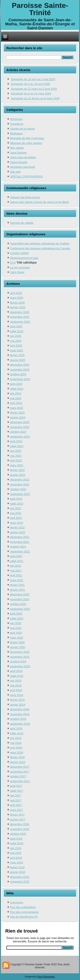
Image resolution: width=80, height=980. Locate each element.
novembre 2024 (20, 370)
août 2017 (16, 786)
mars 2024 (17, 408)
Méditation (16, 133)
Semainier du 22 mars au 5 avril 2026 (34, 89)
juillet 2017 (17, 791)
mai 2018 (16, 743)
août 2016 (16, 839)
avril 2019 (16, 690)
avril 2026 (16, 293)
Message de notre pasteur (26, 143)
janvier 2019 (18, 705)
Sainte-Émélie (19, 162)
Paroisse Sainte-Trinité (40, 9)
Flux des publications (23, 907)
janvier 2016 (18, 872)
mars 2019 (17, 695)
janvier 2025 (18, 360)
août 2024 (16, 384)
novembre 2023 (20, 427)
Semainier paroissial (23, 167)
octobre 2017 (18, 776)
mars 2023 (17, 465)
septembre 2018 (20, 724)
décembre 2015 (20, 877)
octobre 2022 (18, 489)
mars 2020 (17, 638)
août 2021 (16, 556)
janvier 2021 (18, 590)
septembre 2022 (20, 494)
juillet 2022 (17, 504)
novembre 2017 (20, 772)
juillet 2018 (17, 733)
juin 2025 (16, 336)
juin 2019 (16, 681)
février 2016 (17, 867)
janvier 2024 (18, 417)
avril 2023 (16, 460)
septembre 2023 (20, 437)
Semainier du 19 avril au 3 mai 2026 (33, 79)
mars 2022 (17, 523)
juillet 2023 (17, 446)
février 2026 (17, 303)
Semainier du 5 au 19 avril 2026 (31, 84)
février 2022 (17, 527)
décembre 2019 (20, 652)
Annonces (16, 119)
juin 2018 (16, 738)
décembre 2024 (20, 365)
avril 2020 (16, 633)
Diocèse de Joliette (22, 223)
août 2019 (16, 671)
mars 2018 (17, 752)
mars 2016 (17, 862)
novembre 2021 (20, 542)
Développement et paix (24, 258)
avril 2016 (16, 858)
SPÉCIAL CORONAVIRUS (26, 176)
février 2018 (17, 757)
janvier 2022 (18, 532)
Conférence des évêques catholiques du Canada (40, 248)
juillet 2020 (17, 618)
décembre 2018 (20, 709)
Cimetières (17, 124)
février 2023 (17, 470)
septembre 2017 (20, 781)
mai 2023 (16, 456)
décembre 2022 (20, 480)
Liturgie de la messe (22, 129)
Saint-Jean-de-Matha (23, 157)
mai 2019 (16, 685)
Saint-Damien (18, 153)
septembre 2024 (20, 379)
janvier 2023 (18, 475)
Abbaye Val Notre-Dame (25, 197)
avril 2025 (16, 346)
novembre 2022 (20, 484)
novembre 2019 (20, 657)
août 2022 (16, 499)
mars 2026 (17, 298)
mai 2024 (16, 398)
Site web (15, 172)
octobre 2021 (18, 547)
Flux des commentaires (24, 912)
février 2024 (17, 413)
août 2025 (16, 326)
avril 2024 (16, 403)
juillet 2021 (17, 561)
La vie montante (20, 267)
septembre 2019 (20, 666)
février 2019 (17, 700)
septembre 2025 (20, 322)
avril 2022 (16, 518)
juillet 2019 (17, 676)
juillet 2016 (17, 843)
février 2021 (17, 585)
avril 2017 (16, 805)
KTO (13, 263)
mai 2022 (16, 513)
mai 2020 (16, 628)
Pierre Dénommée (46, 977)
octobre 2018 (18, 719)
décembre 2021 (20, 537)
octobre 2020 (18, 604)
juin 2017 (16, 795)
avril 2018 (16, 748)
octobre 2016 (18, 834)
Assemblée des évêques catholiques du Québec (40, 243)
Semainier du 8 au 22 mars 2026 (31, 93)
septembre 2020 (20, 609)
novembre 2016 (20, 829)
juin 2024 (16, 393)
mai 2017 (16, 800)
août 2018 (16, 728)
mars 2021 (17, 580)
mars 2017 (17, 810)
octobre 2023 (18, 432)
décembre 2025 (20, 312)
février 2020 (17, 642)
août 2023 (16, 441)
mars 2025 (17, 350)
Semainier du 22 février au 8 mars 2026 (35, 98)
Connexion (17, 902)
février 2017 (17, 815)
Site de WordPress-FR (24, 917)
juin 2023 (16, 451)
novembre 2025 (20, 317)
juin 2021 (16, 566)
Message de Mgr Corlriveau (27, 138)
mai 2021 (16, 571)
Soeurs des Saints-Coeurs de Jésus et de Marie (39, 202)
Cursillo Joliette (19, 253)
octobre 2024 (18, 374)
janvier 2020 (18, 647)
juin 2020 (16, 623)
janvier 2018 (18, 762)
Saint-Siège (17, 272)
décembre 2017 (20, 767)
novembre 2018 (20, 714)
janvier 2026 (18, 307)
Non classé (17, 148)
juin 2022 (16, 508)
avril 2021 (16, 575)
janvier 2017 (18, 820)
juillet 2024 (17, 389)
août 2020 (16, 614)
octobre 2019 (18, 661)
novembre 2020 (20, 599)
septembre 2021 (20, 551)
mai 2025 (16, 341)
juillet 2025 (17, 331)
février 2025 (17, 355)
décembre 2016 (20, 824)
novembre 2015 (20, 882)
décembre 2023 (20, 422)
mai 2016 (16, 853)
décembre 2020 (20, 594)
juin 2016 (16, 848)
